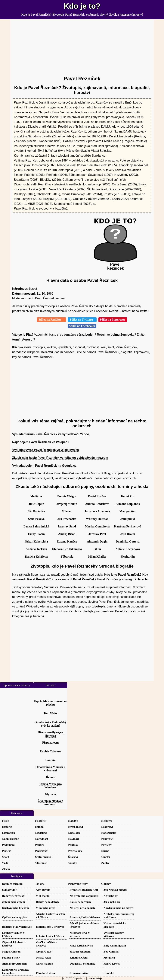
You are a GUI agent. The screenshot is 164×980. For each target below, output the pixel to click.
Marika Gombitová (97, 526)
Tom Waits (50, 713)
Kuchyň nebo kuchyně (16, 908)
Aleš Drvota (43, 890)
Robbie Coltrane (50, 751)
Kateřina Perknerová (128, 526)
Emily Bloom (36, 534)
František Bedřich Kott (84, 890)
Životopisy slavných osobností (51, 803)
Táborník (67, 557)
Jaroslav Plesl (97, 534)
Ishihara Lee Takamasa (67, 549)
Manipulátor (128, 511)
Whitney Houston (97, 519)
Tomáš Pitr (128, 496)
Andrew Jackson (36, 549)
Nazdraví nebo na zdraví (119, 908)
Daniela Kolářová (36, 557)
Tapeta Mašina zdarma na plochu (50, 703)
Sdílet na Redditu (51, 320)
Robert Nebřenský (13, 896)
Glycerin (51, 794)
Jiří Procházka (67, 519)
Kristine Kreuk (79, 958)
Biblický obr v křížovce (50, 927)
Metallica (109, 958)
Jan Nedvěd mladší (115, 890)
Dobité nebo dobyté (48, 902)
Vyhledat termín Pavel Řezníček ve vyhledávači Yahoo (51, 434)
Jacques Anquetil (80, 951)
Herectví (143, 579)
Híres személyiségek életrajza (50, 734)
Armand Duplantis (128, 504)
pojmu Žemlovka (122, 335)
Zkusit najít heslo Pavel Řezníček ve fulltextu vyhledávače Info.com (60, 458)
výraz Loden (86, 335)
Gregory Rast (44, 951)
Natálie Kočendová (128, 549)
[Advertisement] (82, 46)
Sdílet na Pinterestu (113, 320)
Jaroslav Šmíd (67, 526)
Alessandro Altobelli (14, 964)
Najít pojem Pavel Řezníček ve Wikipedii (41, 442)
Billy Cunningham (115, 945)
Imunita (50, 760)
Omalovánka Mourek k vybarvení (51, 769)
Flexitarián (128, 557)
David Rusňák (97, 496)
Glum (97, 549)
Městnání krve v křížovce (80, 934)
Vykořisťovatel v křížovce (114, 934)
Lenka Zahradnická (36, 526)
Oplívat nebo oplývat (15, 917)
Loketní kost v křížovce (50, 936)
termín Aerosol (23, 339)
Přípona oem (51, 743)
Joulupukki (128, 519)
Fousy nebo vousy (80, 902)
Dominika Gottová (128, 541)
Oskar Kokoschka (36, 541)
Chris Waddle (44, 964)
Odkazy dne (9, 890)
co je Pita (25, 335)
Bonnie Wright (67, 496)
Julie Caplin (36, 504)
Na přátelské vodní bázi (84, 896)
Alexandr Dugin (97, 541)
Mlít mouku (43, 896)
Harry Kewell (112, 964)
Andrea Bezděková (97, 504)
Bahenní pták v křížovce (17, 927)
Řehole (50, 777)
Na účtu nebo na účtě (83, 908)
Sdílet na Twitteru (82, 320)
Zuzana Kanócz (67, 541)
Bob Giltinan (111, 951)
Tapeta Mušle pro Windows (50, 786)
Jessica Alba (43, 958)
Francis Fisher (11, 958)
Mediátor (36, 496)
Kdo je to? (82, 6)
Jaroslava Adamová (97, 511)
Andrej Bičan (67, 534)
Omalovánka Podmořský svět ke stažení (50, 724)
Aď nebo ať (111, 896)
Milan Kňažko (97, 557)
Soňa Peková (36, 519)
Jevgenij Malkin (67, 504)
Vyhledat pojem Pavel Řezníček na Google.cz (44, 466)
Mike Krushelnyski (81, 945)
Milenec (67, 511)
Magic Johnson (11, 951)
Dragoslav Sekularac (82, 964)
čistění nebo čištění (14, 902)
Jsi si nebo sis (112, 902)
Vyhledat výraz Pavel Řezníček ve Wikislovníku (46, 450)
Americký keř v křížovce (85, 917)
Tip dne (40, 884)
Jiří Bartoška (36, 511)
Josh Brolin (128, 534)
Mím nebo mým (46, 908)
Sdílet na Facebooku (82, 326)
